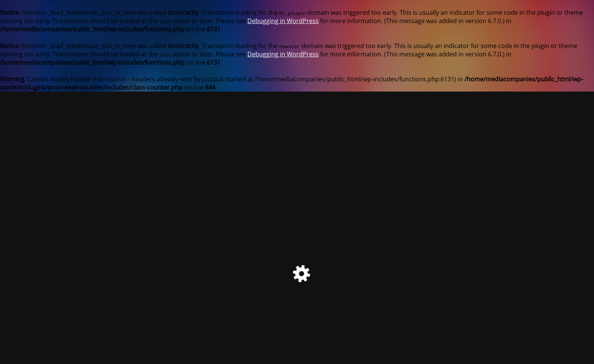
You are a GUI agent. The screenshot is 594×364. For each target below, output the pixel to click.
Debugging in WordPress (283, 21)
